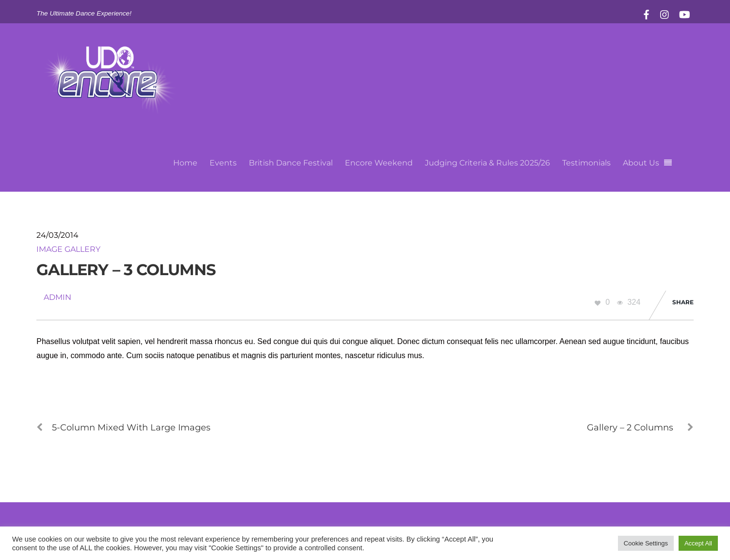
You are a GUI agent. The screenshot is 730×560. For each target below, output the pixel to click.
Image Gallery (68, 249)
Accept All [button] (698, 543)
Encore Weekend (379, 163)
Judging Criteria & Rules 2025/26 (487, 163)
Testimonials (586, 163)
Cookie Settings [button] (646, 543)
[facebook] (647, 13)
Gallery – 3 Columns (126, 270)
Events (223, 163)
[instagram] (665, 13)
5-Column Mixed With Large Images (123, 428)
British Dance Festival (291, 163)
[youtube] (684, 13)
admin (57, 297)
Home (185, 163)
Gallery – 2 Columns (640, 428)
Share (683, 302)
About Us (641, 163)
